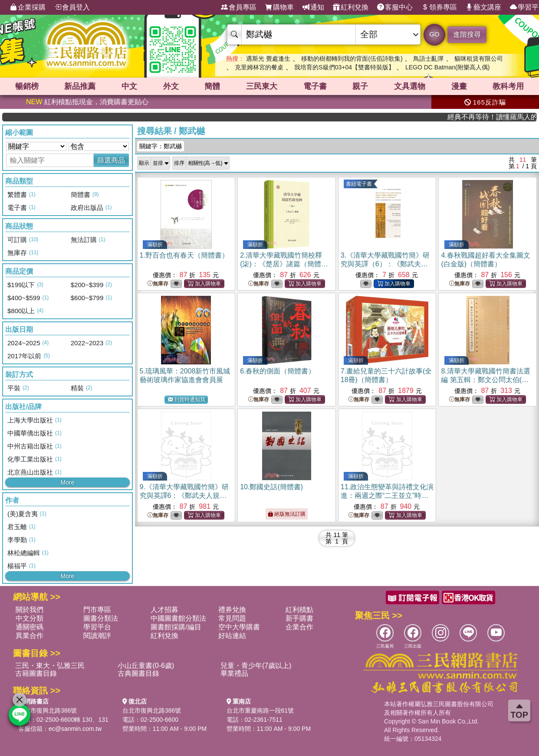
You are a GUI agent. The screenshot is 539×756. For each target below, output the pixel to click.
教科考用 (508, 86)
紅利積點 (299, 610)
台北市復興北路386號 (48, 710)
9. (184, 496)
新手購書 (299, 618)
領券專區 (439, 7)
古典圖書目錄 (138, 673)
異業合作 (30, 636)
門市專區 (97, 610)
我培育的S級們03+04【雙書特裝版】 (344, 67)
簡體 (212, 86)
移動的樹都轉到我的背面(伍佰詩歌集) (352, 59)
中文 (129, 86)
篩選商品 (111, 160)
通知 (313, 7)
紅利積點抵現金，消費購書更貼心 (87, 102)
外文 (171, 86)
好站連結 (232, 636)
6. (278, 371)
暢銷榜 (27, 86)
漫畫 (459, 86)
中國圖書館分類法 (178, 618)
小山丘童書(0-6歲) (146, 666)
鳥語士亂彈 (428, 59)
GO (434, 34)
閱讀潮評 (97, 636)
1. (184, 255)
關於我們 (30, 610)
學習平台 (97, 627)
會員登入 (72, 7)
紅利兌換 (351, 7)
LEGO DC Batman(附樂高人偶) (447, 67)
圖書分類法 (101, 618)
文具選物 (410, 86)
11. (387, 496)
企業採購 (28, 7)
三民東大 (262, 86)
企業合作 (299, 627)
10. (271, 487)
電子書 (315, 86)
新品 (80, 86)
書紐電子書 (359, 184)
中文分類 (30, 618)
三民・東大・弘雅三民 (50, 666)
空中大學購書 (239, 627)
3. (385, 264)
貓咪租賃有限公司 (479, 59)
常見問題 (232, 618)
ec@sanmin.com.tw (75, 729)
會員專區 (239, 7)
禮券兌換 (232, 610)
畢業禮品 (234, 673)
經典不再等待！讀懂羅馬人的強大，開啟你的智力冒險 (508, 117)
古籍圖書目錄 (36, 673)
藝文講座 (483, 7)
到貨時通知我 (187, 400)
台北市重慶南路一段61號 (260, 710)
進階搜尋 (467, 34)
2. (284, 264)
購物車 (279, 7)
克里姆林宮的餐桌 (259, 67)
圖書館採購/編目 (176, 627)
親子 (360, 86)
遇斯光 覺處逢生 (268, 59)
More (67, 482)
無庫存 (158, 284)
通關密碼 (30, 627)
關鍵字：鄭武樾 (161, 146)
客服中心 (395, 7)
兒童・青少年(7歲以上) (256, 666)
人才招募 (164, 610)
